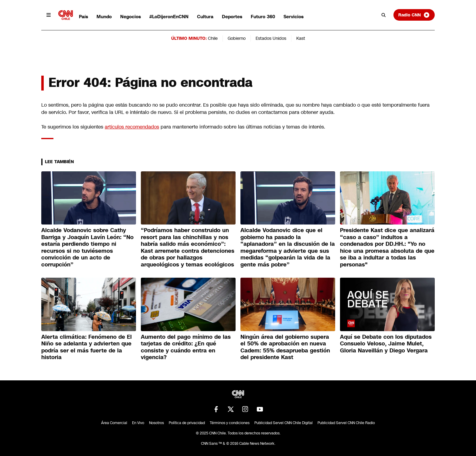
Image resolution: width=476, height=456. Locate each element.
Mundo (104, 17)
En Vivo (138, 423)
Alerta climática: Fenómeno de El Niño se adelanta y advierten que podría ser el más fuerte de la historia (87, 347)
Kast (301, 38)
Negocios (131, 17)
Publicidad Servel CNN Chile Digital (284, 423)
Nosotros (156, 423)
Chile (213, 38)
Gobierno (237, 38)
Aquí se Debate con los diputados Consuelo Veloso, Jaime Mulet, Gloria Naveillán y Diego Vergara (386, 344)
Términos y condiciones (230, 423)
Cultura (205, 17)
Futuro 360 (263, 17)
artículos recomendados (132, 127)
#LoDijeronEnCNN (169, 17)
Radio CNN (414, 15)
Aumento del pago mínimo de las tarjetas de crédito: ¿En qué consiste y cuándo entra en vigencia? (186, 347)
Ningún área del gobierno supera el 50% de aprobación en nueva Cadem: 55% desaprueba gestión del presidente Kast (285, 347)
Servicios (294, 17)
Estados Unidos (271, 38)
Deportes (232, 17)
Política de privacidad (187, 423)
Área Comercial (114, 423)
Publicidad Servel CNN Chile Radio (346, 423)
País (83, 17)
